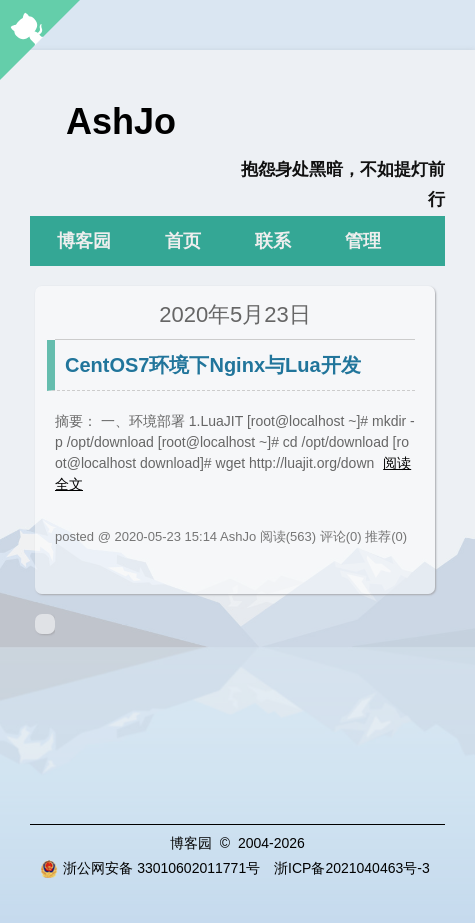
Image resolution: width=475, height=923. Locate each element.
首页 (183, 241)
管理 (363, 241)
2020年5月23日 (235, 314)
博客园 (84, 241)
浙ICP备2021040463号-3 (352, 868)
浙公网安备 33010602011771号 (150, 868)
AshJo (121, 121)
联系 (273, 241)
